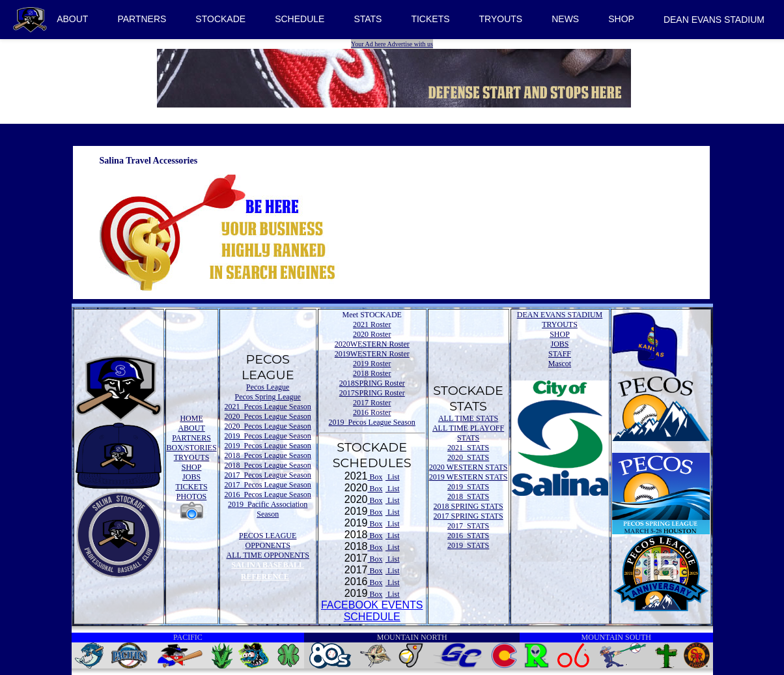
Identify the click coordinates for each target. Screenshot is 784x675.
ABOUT (72, 19)
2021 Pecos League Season (268, 407)
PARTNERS (142, 19)
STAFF (560, 354)
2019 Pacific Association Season (268, 509)
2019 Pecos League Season (268, 436)
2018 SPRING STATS (469, 506)
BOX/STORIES (192, 448)
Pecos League (268, 387)
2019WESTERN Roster (372, 354)
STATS (368, 19)
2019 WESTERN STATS (469, 477)
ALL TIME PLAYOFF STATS (468, 433)
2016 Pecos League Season (268, 495)
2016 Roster (372, 412)
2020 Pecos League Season (268, 416)
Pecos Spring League (268, 397)
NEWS (565, 19)
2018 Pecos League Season (268, 455)
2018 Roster (372, 373)
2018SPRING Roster (372, 383)
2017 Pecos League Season (268, 475)
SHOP (621, 19)
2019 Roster (372, 364)
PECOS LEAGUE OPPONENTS (268, 540)
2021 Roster (372, 324)
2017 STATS (468, 526)
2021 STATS (468, 448)
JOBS (191, 477)
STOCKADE (220, 19)
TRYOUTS (501, 19)
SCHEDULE (300, 19)
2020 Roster (372, 334)
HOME (191, 418)
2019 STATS (468, 487)
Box (375, 477)
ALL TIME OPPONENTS (268, 555)
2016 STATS (468, 536)
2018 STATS (468, 496)
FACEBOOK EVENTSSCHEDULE (372, 611)
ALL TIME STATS (468, 418)
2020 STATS (468, 457)
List (393, 477)
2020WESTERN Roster (372, 344)
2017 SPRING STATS (469, 516)
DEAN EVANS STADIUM (714, 20)
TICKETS (430, 19)
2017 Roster (372, 403)
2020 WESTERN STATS (469, 467)
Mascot (560, 364)
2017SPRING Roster (372, 393)
